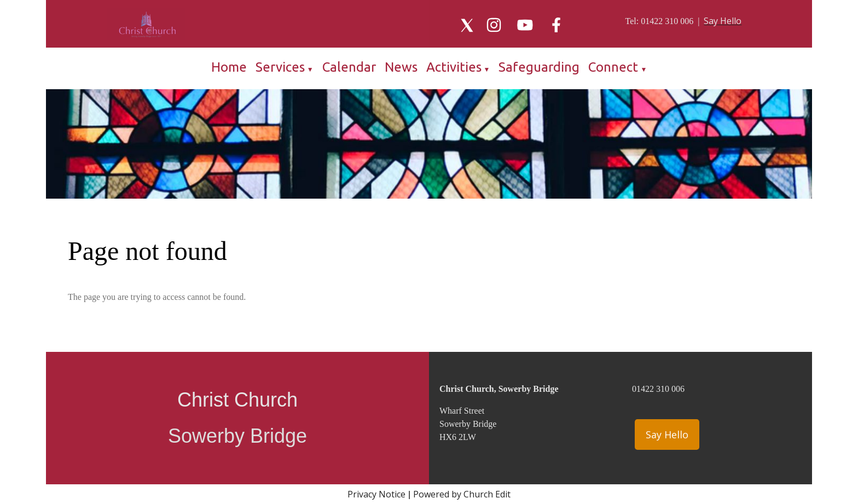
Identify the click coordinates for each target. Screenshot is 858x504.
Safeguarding (539, 67)
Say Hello (667, 435)
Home (229, 67)
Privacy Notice (376, 494)
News (401, 67)
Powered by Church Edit (462, 494)
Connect (613, 67)
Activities (454, 67)
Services (280, 67)
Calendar (349, 67)
